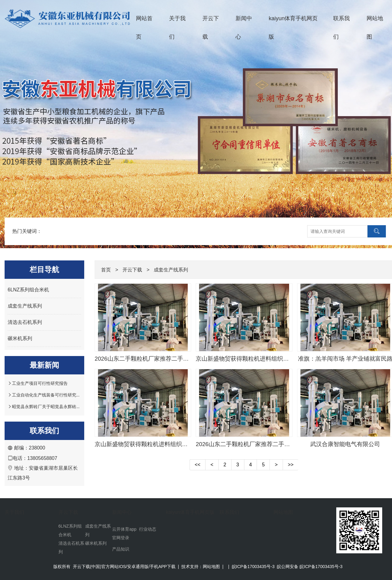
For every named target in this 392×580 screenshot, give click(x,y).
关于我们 (177, 28)
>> (291, 465)
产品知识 (121, 549)
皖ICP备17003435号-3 (253, 567)
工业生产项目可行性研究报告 (40, 383)
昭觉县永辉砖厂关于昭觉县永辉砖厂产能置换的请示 (61, 407)
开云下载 (211, 28)
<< (198, 465)
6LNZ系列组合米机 (28, 290)
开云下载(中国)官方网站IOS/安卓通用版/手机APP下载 (124, 567)
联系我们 (341, 28)
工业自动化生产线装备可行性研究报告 (48, 395)
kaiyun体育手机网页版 (293, 28)
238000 (37, 448)
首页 (106, 270)
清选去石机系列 (25, 322)
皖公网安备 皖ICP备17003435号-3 (310, 567)
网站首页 (144, 28)
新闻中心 (244, 28)
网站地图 (283, 512)
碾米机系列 (20, 338)
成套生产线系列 (25, 306)
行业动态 (148, 529)
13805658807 (42, 458)
